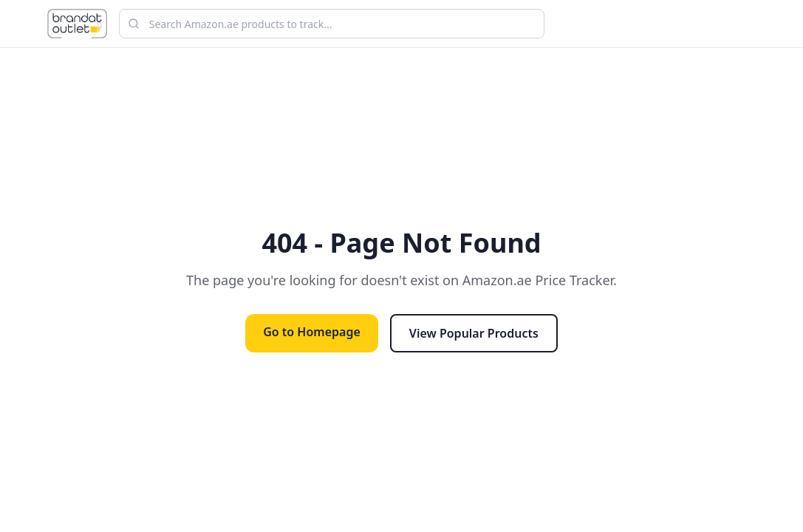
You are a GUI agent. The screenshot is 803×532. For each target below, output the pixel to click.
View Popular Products (474, 333)
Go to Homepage (312, 332)
